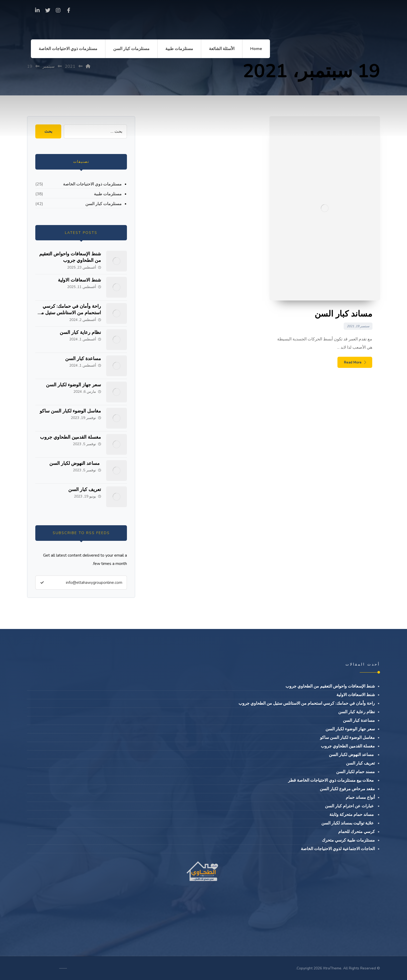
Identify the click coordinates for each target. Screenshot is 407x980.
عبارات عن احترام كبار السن (350, 806)
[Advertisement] (203, 97)
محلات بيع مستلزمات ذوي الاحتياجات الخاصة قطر (331, 780)
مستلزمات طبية (108, 194)
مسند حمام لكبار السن (355, 772)
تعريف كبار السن (85, 489)
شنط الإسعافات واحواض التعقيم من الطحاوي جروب (70, 257)
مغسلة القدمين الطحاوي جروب (70, 437)
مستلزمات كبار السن (104, 204)
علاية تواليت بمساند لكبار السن (348, 823)
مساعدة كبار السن (83, 359)
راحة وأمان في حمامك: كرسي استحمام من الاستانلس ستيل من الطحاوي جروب (69, 313)
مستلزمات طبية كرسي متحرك (348, 840)
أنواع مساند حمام (360, 797)
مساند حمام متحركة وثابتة (352, 815)
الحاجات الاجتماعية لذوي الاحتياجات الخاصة (338, 849)
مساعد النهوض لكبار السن (75, 463)
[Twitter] (48, 10)
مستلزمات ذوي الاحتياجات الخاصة (92, 184)
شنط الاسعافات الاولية (79, 280)
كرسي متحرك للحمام (357, 832)
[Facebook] (69, 10)
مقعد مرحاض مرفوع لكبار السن (347, 789)
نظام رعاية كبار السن (80, 332)
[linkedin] (37, 10)
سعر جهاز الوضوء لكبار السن (73, 385)
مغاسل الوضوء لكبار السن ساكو (70, 411)
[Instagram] (58, 10)
